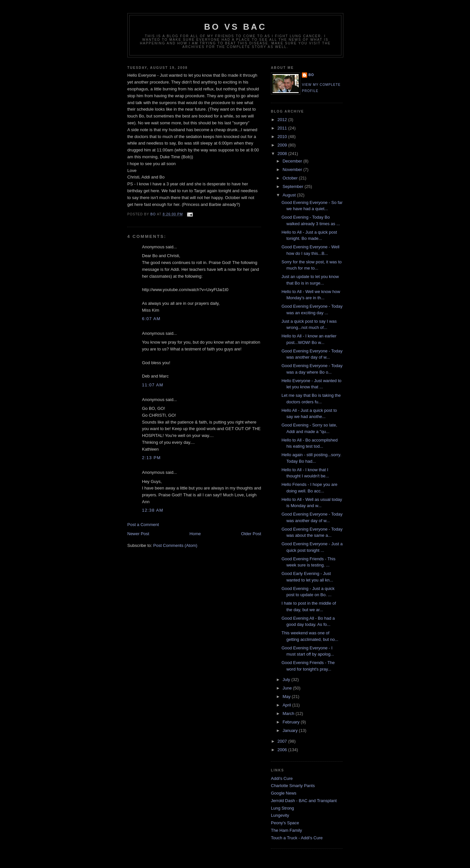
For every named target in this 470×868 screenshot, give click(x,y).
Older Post (251, 534)
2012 (283, 120)
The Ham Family (286, 830)
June (288, 688)
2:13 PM (151, 458)
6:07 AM (151, 319)
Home (195, 534)
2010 (283, 137)
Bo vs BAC (235, 27)
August (290, 195)
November (293, 170)
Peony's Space (285, 823)
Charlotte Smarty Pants (293, 786)
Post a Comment (143, 525)
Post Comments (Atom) (175, 545)
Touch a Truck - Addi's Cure (297, 838)
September (294, 186)
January (291, 730)
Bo (311, 75)
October (291, 178)
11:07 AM (153, 385)
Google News (284, 793)
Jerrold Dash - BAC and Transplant (304, 801)
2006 (283, 750)
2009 (283, 145)
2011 (283, 128)
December (293, 161)
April (288, 705)
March (289, 713)
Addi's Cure (282, 778)
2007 (283, 741)
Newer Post (138, 534)
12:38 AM (153, 510)
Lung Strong (282, 808)
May (287, 697)
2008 (283, 154)
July (287, 680)
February (292, 722)
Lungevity (280, 815)
